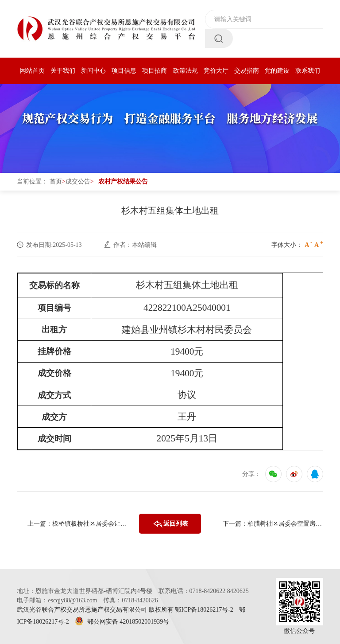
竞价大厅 (216, 71)
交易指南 (247, 71)
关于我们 (63, 71)
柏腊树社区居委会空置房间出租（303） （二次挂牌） (285, 524)
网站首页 (32, 71)
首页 (56, 181)
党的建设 (277, 71)
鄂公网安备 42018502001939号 (122, 622)
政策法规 (185, 71)
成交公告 (78, 181)
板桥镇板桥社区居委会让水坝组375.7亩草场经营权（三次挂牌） (90, 524)
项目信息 (124, 71)
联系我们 (308, 71)
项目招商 (155, 71)
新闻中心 (93, 71)
